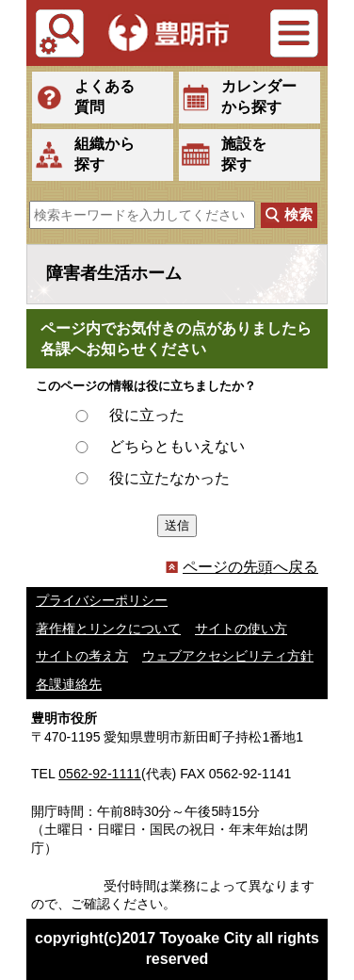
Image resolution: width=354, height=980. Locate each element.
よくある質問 (105, 97)
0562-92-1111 (100, 774)
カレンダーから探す (259, 97)
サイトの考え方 (82, 656)
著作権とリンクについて (108, 629)
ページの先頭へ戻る (242, 567)
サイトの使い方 (241, 629)
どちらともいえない (177, 446)
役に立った (147, 415)
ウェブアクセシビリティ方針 (228, 656)
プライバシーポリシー (102, 600)
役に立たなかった (169, 478)
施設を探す (244, 154)
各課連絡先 (69, 684)
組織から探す (105, 154)
